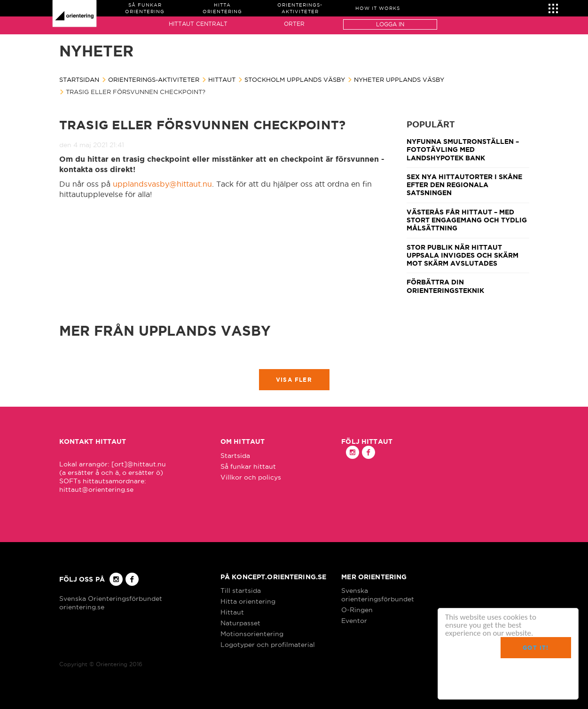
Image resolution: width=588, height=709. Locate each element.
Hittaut (222, 79)
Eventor (354, 621)
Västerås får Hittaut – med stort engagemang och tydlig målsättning (467, 220)
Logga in (390, 24)
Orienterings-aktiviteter (154, 79)
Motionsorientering (252, 634)
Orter (294, 24)
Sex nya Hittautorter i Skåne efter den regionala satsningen (464, 185)
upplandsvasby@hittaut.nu (162, 184)
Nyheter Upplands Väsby (399, 79)
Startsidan (79, 79)
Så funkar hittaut (248, 466)
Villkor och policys (251, 477)
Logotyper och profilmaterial (268, 645)
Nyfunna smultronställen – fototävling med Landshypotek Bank (463, 150)
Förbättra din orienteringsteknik (445, 286)
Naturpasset (240, 623)
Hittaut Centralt (198, 24)
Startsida (235, 456)
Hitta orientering (248, 601)
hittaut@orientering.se (96, 489)
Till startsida (241, 591)
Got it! (536, 648)
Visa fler (294, 380)
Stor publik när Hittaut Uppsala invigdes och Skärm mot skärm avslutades (463, 256)
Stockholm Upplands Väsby (295, 79)
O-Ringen (357, 610)
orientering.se (82, 607)
